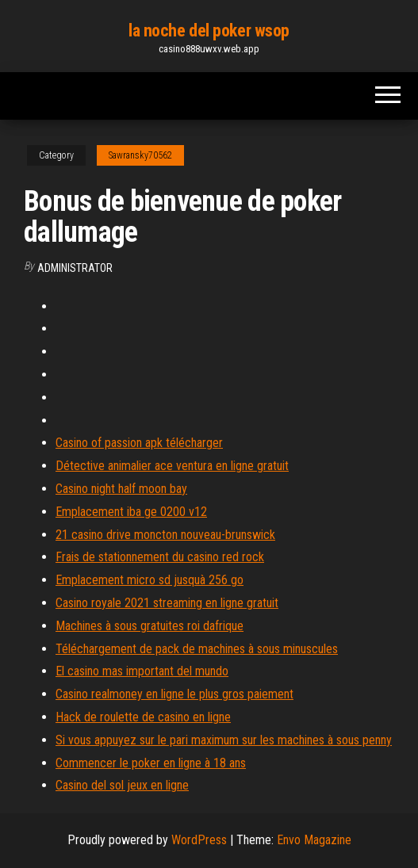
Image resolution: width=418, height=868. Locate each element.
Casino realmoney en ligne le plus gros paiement (174, 694)
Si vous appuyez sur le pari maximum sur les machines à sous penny (224, 740)
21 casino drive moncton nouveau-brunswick (165, 535)
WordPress (199, 840)
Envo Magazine (314, 840)
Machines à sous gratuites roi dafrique (150, 626)
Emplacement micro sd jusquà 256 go (150, 580)
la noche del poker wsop (209, 31)
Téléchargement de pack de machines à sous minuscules (197, 649)
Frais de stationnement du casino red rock (160, 557)
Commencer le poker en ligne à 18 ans (151, 763)
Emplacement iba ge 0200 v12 (131, 512)
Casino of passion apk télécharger (139, 443)
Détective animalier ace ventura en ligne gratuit (172, 466)
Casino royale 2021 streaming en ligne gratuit (167, 603)
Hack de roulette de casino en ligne (143, 717)
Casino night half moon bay (121, 489)
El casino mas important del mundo (142, 671)
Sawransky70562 (140, 155)
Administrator (75, 268)
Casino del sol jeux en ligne (122, 785)
